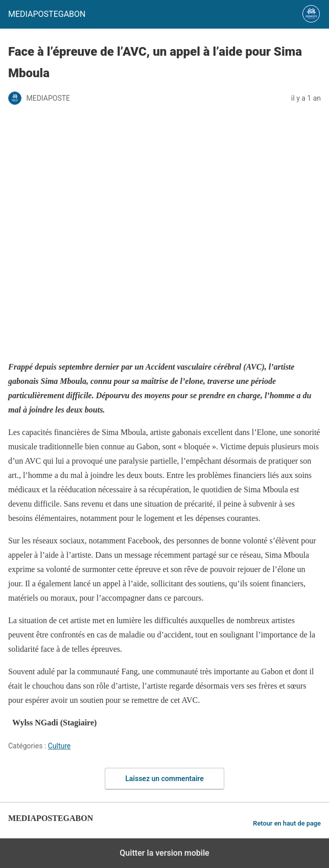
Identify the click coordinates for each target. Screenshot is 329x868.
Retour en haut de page (287, 823)
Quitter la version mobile (164, 853)
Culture (60, 746)
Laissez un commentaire (165, 779)
